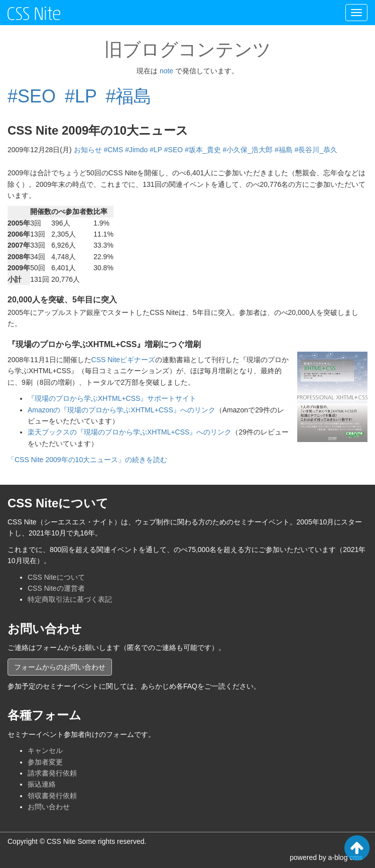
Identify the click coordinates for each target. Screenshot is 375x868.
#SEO (32, 96)
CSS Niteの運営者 (56, 588)
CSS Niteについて (56, 577)
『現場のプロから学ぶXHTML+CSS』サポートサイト (112, 398)
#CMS (113, 150)
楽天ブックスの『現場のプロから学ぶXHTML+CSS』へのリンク (130, 432)
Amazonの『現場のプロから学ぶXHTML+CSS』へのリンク (121, 410)
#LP (81, 96)
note (166, 71)
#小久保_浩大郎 (248, 150)
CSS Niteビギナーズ (123, 360)
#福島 (129, 96)
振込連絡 (42, 784)
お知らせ (88, 150)
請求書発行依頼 (52, 773)
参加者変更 (45, 762)
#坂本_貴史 (203, 150)
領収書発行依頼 (52, 796)
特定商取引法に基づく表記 (70, 599)
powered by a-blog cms (326, 857)
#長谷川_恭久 (316, 150)
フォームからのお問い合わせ (60, 667)
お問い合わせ (49, 807)
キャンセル (45, 750)
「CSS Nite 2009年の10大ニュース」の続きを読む (87, 460)
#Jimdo (136, 150)
